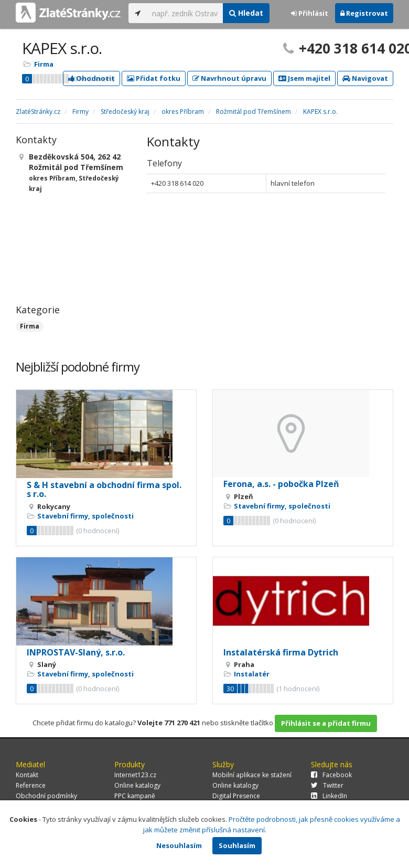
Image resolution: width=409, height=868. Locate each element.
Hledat (246, 13)
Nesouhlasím (179, 845)
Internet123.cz (135, 775)
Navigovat (365, 78)
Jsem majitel (304, 78)
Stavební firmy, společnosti (85, 516)
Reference (31, 785)
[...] (185, 13)
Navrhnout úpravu (229, 78)
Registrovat (364, 13)
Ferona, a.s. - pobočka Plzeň (281, 484)
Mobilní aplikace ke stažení (252, 775)
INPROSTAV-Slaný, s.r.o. (76, 652)
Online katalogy (137, 785)
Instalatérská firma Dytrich (281, 652)
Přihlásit (310, 13)
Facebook (331, 775)
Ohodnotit (92, 78)
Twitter (327, 785)
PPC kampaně (135, 796)
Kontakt (27, 775)
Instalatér (252, 674)
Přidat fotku (154, 78)
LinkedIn (329, 796)
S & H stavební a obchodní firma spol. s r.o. (104, 490)
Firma (44, 64)
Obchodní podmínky (46, 796)
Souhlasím (237, 845)
